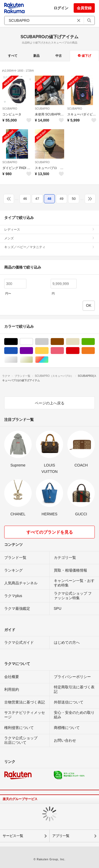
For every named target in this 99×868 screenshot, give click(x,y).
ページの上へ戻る (50, 403)
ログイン (61, 8)
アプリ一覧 (61, 836)
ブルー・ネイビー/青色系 (18, 351)
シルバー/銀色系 (18, 360)
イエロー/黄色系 (48, 351)
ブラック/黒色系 (18, 342)
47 (37, 199)
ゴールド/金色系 (33, 360)
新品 (36, 56)
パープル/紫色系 (33, 351)
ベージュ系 (79, 342)
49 (62, 199)
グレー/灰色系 (48, 342)
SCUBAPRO (10, 109)
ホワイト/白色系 (33, 342)
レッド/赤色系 (79, 351)
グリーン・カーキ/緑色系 (95, 342)
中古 (59, 56)
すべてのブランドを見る (50, 532)
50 (74, 199)
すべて (13, 56)
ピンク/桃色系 (64, 351)
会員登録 (84, 8)
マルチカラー (48, 360)
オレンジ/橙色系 (95, 351)
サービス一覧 (13, 836)
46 (25, 199)
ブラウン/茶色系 (64, 342)
